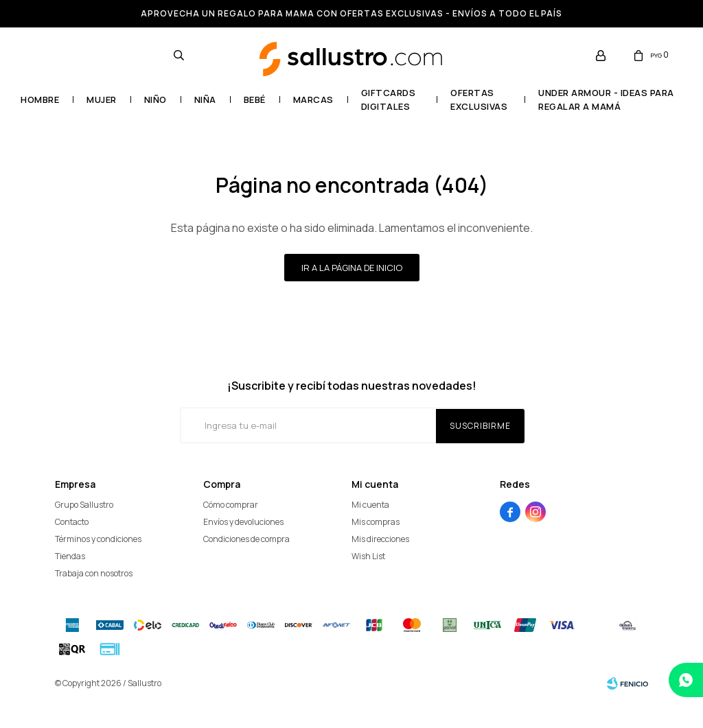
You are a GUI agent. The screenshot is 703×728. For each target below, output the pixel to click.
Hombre (40, 99)
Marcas (313, 99)
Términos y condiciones (98, 539)
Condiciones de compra (246, 539)
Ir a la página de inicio (352, 268)
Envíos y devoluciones (243, 522)
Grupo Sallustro (84, 505)
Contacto (72, 522)
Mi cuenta (370, 505)
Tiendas (70, 556)
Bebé (255, 99)
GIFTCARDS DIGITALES (389, 99)
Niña (205, 99)
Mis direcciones (380, 539)
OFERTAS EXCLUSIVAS (479, 99)
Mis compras (376, 522)
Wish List (368, 556)
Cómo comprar (231, 505)
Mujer (102, 99)
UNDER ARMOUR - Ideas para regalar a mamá (606, 99)
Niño (155, 99)
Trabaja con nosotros (94, 573)
